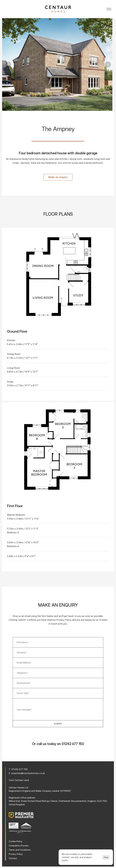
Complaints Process (19, 846)
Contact (13, 858)
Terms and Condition (19, 850)
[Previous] (8, 65)
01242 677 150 (20, 769)
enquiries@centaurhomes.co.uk (28, 773)
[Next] (108, 65)
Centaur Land (22, 780)
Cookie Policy (16, 841)
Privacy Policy (16, 854)
